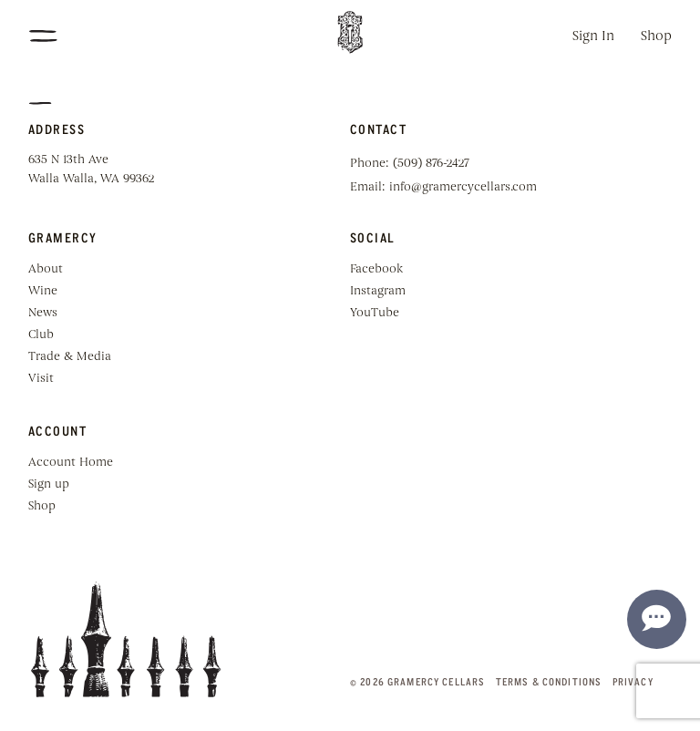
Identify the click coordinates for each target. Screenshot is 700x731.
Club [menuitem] (41, 335)
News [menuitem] (43, 313)
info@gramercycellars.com (463, 187)
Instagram (378, 291)
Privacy (633, 681)
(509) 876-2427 (431, 164)
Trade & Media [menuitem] (70, 357)
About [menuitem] (46, 269)
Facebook (376, 269)
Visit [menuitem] (41, 379)
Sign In (593, 37)
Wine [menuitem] (43, 291)
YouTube (375, 313)
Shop (656, 37)
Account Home (71, 463)
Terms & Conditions (549, 681)
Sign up (49, 484)
